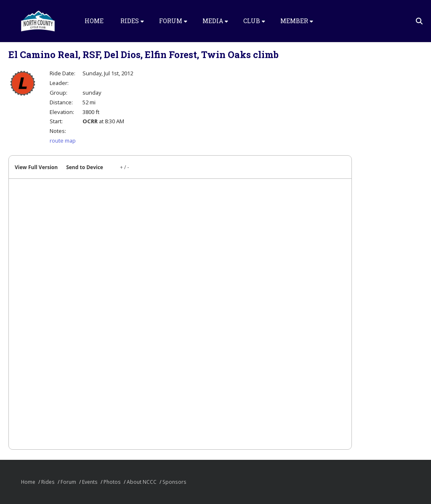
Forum (173, 21)
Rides (132, 21)
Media (215, 21)
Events (90, 482)
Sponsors (174, 482)
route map (63, 141)
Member (297, 21)
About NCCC (142, 482)
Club (254, 21)
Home (94, 21)
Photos (112, 482)
